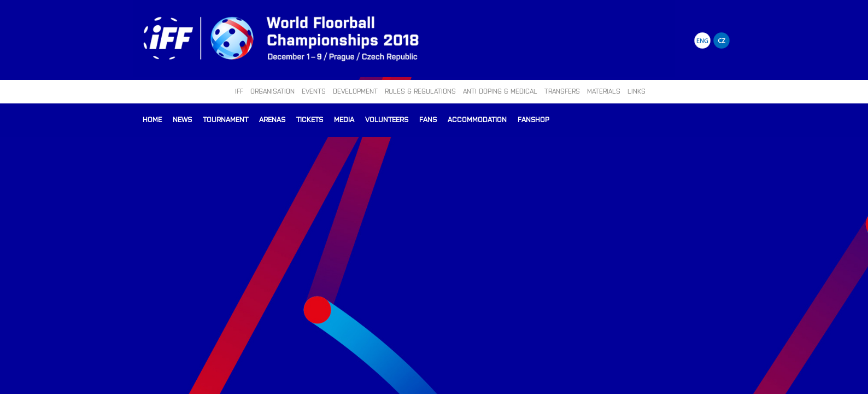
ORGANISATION (272, 91)
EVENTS (314, 91)
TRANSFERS (562, 91)
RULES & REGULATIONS (420, 91)
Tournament (225, 119)
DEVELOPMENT (355, 91)
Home (152, 119)
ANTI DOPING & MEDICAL (500, 91)
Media (344, 119)
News (182, 119)
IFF (239, 91)
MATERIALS (604, 91)
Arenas (272, 119)
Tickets (310, 119)
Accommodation (477, 119)
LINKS (637, 91)
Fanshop (533, 119)
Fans (428, 119)
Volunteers (387, 119)
